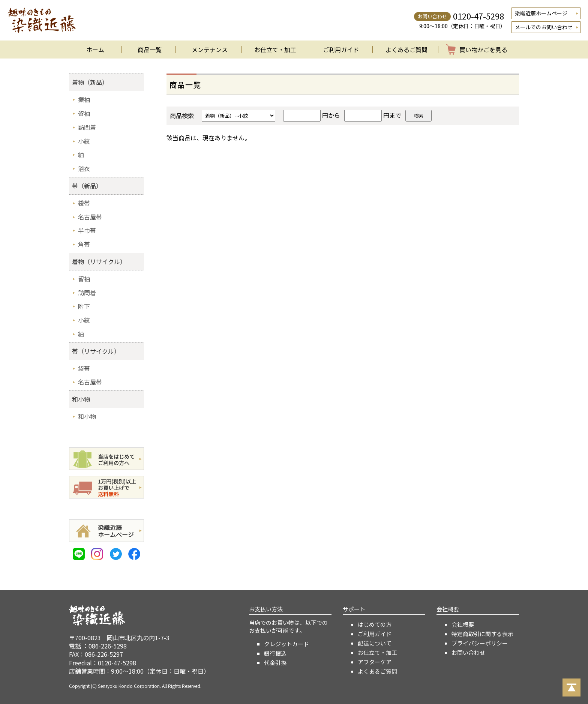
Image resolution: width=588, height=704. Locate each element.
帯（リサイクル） (96, 351)
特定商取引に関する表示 (482, 634)
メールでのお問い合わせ (544, 27)
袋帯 (84, 203)
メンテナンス (210, 50)
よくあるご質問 (406, 50)
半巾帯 (87, 230)
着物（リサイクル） (99, 261)
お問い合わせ (468, 652)
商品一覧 (150, 50)
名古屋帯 (90, 217)
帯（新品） (87, 186)
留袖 (84, 113)
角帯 (84, 244)
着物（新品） (90, 82)
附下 (84, 306)
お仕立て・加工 (275, 50)
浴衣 (84, 168)
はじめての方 (375, 624)
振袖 (84, 99)
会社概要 (463, 624)
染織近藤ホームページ (541, 13)
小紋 (84, 141)
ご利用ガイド (341, 50)
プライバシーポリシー (480, 643)
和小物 (81, 399)
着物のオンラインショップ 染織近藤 (42, 20)
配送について (375, 643)
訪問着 (87, 127)
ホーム (95, 50)
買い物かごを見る (483, 50)
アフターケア (375, 662)
